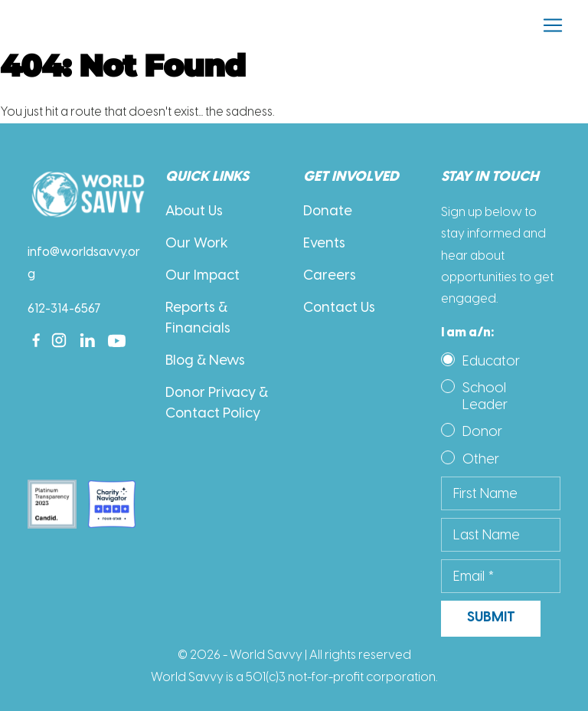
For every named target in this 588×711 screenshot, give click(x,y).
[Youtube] (117, 341)
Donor (482, 431)
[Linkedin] (88, 340)
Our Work (197, 244)
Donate (328, 212)
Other (481, 459)
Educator (491, 361)
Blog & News (205, 361)
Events (324, 244)
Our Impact (203, 276)
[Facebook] (36, 340)
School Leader (485, 396)
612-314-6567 (64, 309)
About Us (194, 212)
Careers (330, 276)
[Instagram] (59, 340)
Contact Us (339, 308)
